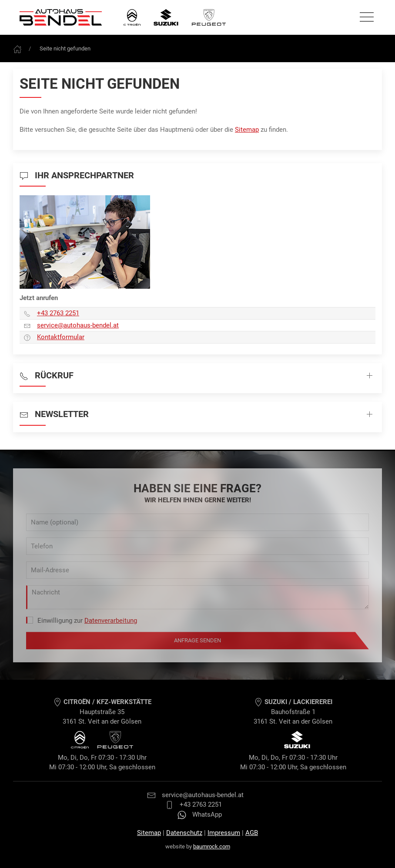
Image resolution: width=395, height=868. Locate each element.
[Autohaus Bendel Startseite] (61, 17)
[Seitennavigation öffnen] (367, 17)
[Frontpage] (17, 48)
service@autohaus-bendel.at (195, 795)
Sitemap (247, 130)
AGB (252, 833)
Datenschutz (184, 833)
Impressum (224, 833)
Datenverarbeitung (111, 621)
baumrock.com (212, 846)
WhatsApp (200, 815)
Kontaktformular (61, 337)
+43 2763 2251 (58, 313)
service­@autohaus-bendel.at (78, 325)
